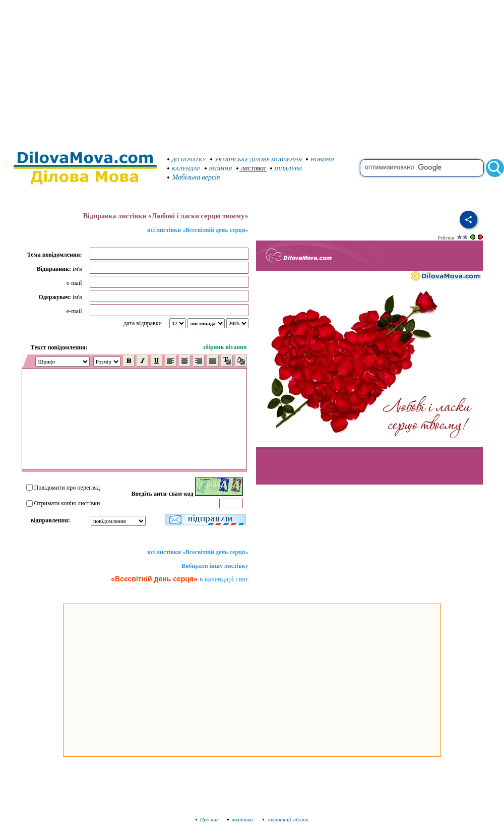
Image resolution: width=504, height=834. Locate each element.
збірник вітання (225, 347)
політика (241, 819)
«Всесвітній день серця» (154, 579)
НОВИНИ (320, 159)
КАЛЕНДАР (184, 168)
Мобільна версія (194, 177)
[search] (422, 168)
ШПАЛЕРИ (286, 168)
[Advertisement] (252, 71)
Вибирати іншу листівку (215, 566)
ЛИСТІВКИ (251, 169)
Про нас (207, 819)
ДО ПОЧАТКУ (187, 159)
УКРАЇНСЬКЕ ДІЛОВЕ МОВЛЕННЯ (256, 159)
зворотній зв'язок (286, 819)
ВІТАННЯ (218, 168)
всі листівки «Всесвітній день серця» (198, 230)
